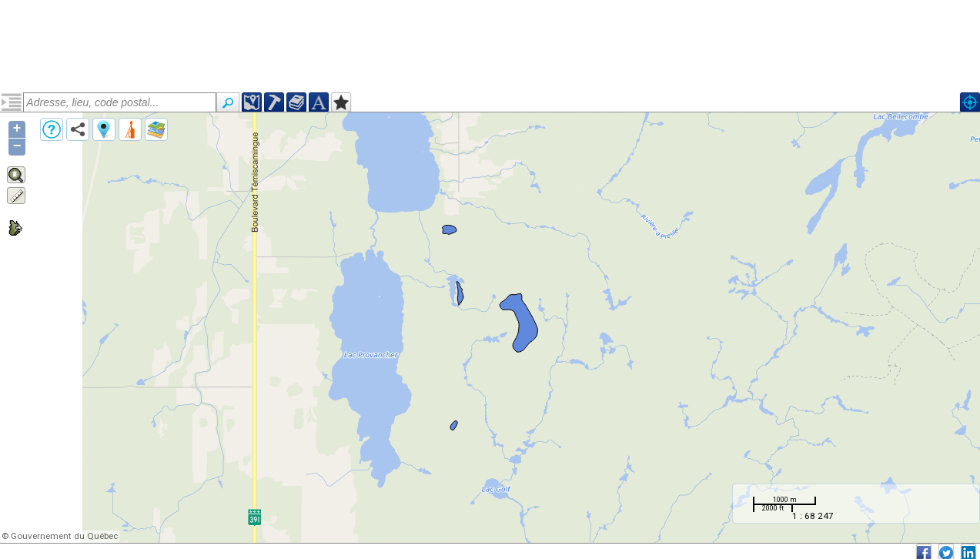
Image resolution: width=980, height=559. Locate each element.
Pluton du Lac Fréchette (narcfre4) (104, 156)
